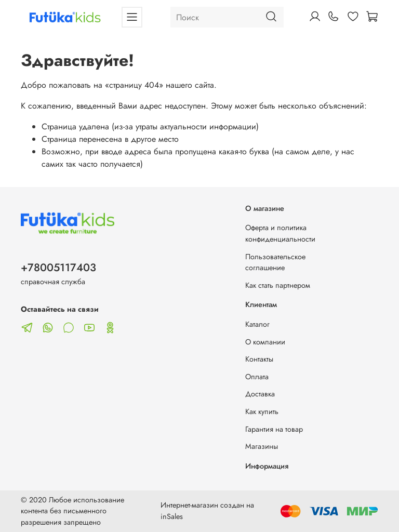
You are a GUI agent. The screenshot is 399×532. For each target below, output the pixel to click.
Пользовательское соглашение (275, 262)
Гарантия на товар (274, 429)
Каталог (257, 324)
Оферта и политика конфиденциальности (280, 233)
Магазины (262, 446)
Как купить (262, 411)
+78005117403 (58, 268)
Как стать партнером (278, 285)
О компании (265, 342)
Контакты (259, 359)
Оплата (257, 377)
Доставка (260, 394)
